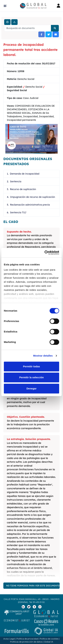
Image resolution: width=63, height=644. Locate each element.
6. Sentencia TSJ (17, 212)
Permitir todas (32, 366)
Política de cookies (49, 639)
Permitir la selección (31, 377)
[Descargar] (14, 22)
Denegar (31, 388)
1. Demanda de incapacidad (23, 174)
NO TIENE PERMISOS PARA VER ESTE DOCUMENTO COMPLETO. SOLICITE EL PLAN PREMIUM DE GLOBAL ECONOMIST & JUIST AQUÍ (33, 586)
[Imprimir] (7, 22)
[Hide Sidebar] (5, 6)
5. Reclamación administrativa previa (28, 205)
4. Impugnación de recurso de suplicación (31, 197)
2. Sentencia (14, 181)
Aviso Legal (9, 639)
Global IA (49, 642)
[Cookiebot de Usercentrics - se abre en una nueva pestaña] (45, 253)
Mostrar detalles (43, 356)
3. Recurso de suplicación (21, 189)
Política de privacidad (27, 639)
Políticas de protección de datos (26, 642)
